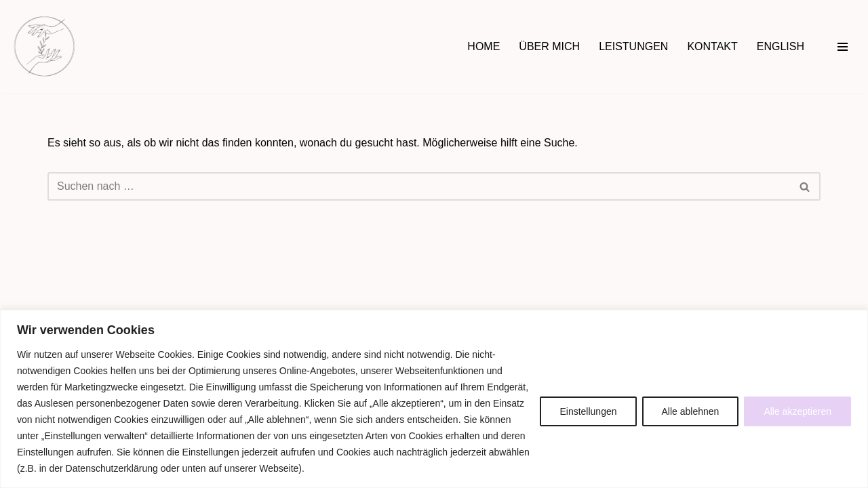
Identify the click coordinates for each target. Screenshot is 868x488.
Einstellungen (588, 411)
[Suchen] (419, 186)
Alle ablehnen (691, 411)
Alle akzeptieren (797, 411)
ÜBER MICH (549, 46)
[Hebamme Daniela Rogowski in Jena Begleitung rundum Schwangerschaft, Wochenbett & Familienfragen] (44, 46)
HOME (484, 46)
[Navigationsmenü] (843, 47)
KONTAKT (712, 46)
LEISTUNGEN (633, 46)
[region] (434, 399)
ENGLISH (781, 46)
